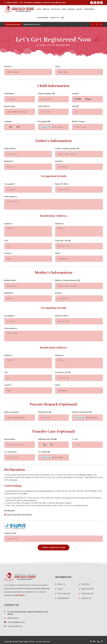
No (52, 445)
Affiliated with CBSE (47, 439)
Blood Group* (10, 106)
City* (6, 241)
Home (39, 9)
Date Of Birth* (44, 106)
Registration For (30, 24)
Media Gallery (87, 589)
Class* (58, 66)
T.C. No (75, 439)
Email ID (58, 293)
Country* (8, 253)
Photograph (44, 121)
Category (8, 121)
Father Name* (10, 149)
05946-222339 (11, 2)
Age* (75, 106)
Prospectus (56, 9)
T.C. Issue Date (10, 452)
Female (88, 99)
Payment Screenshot (82, 412)
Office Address (11, 197)
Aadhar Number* (46, 94)
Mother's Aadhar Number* (67, 280)
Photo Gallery (64, 594)
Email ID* (59, 161)
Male (79, 99)
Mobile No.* (9, 161)
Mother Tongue (78, 121)
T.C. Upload (44, 452)
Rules (64, 9)
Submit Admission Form (53, 547)
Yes (45, 445)
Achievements (89, 9)
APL (18, 127)
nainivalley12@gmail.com (16, 622)
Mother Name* (10, 280)
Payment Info (45, 412)
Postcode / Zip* (63, 241)
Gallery (79, 9)
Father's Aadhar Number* (67, 149)
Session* (8, 66)
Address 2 (59, 224)
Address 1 (8, 224)
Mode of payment (12, 412)
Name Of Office (62, 184)
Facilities (85, 584)
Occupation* (10, 184)
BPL (11, 127)
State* (58, 253)
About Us (46, 9)
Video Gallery (87, 594)
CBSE (62, 18)
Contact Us (54, 18)
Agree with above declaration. (20, 515)
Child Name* (9, 94)
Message (71, 9)
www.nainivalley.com (15, 626)
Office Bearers (43, 18)
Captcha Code (10, 533)
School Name (10, 439)
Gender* (76, 94)
